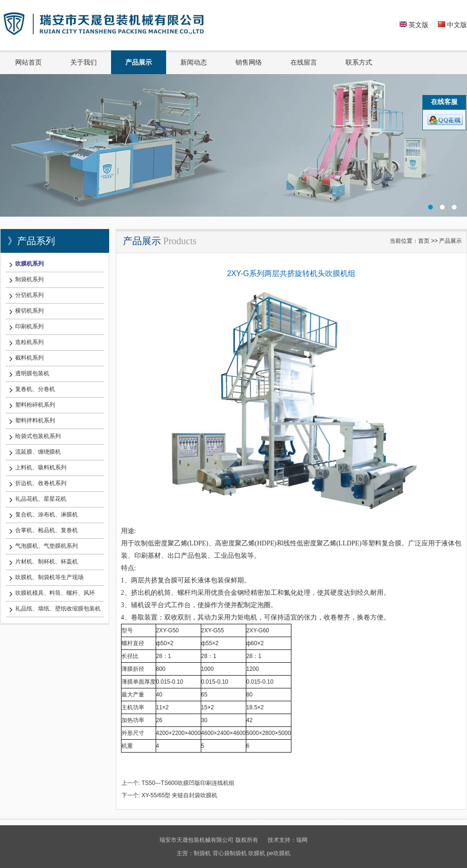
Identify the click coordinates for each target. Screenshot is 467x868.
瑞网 (302, 840)
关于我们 (84, 62)
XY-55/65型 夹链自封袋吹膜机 (179, 795)
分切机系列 (29, 295)
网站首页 (28, 62)
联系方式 (359, 62)
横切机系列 (29, 311)
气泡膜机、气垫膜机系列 (47, 546)
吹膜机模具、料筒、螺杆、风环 (55, 593)
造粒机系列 (29, 342)
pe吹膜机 (278, 853)
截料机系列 (29, 358)
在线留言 (304, 62)
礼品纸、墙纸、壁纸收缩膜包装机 (58, 609)
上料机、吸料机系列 (41, 467)
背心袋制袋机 (230, 853)
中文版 (453, 25)
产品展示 (139, 62)
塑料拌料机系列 (35, 420)
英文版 (414, 25)
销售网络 (249, 62)
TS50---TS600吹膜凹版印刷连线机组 (188, 783)
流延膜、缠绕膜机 (38, 452)
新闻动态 (194, 62)
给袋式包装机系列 (38, 436)
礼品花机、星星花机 (41, 499)
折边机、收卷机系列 (41, 483)
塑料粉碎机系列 (35, 405)
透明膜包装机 (32, 373)
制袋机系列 (29, 279)
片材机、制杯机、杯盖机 (47, 562)
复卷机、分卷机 (35, 389)
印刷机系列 (29, 326)
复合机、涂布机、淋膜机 (47, 515)
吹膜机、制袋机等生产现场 (49, 577)
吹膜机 (257, 853)
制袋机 (202, 853)
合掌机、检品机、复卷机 (47, 530)
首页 (424, 241)
